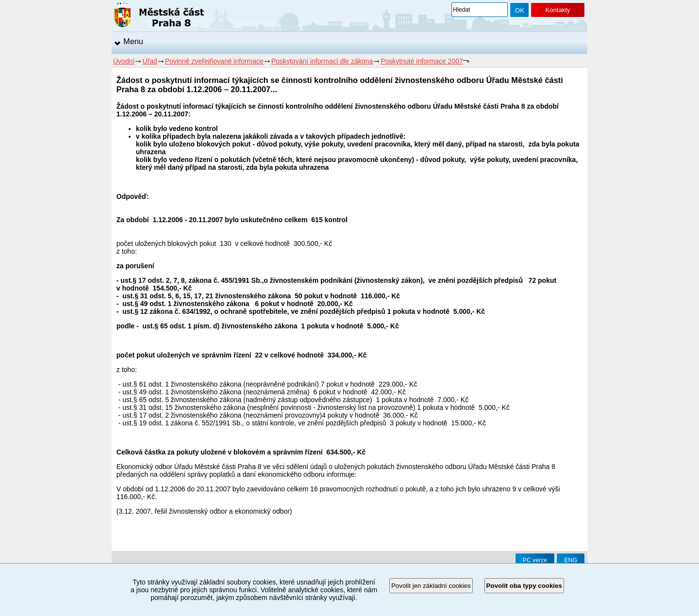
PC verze (535, 560)
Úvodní (124, 61)
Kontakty (558, 10)
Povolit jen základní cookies (431, 586)
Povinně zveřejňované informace (214, 61)
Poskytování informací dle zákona (322, 61)
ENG (571, 560)
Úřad (150, 61)
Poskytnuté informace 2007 (422, 61)
